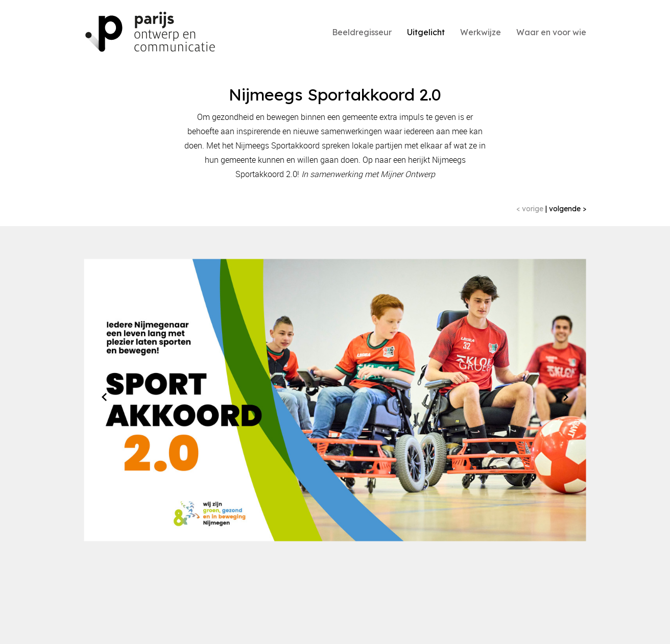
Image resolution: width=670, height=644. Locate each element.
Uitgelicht (426, 32)
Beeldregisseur (362, 32)
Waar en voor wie (551, 32)
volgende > (567, 209)
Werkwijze (481, 32)
